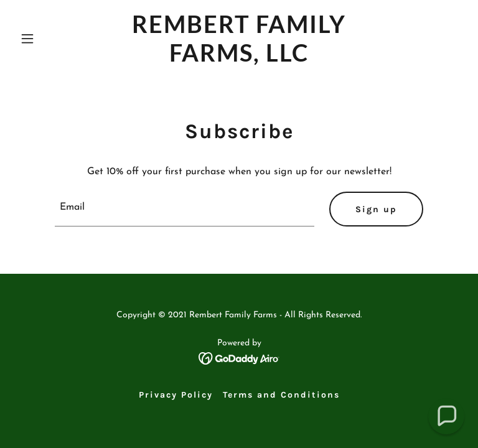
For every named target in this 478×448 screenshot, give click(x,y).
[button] (49, 39)
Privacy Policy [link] (176, 395)
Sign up (376, 209)
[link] (239, 59)
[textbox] (185, 209)
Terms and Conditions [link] (281, 395)
